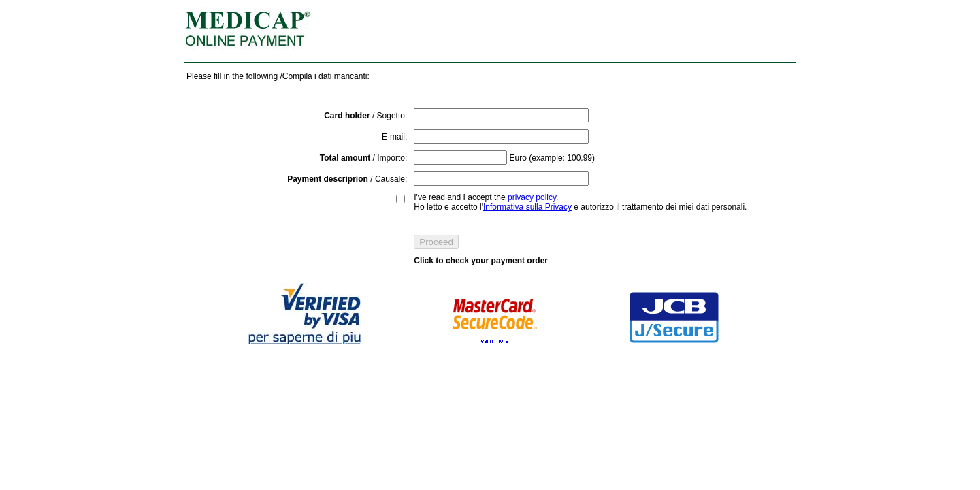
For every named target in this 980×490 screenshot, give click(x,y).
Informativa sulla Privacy (527, 207)
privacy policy (532, 197)
